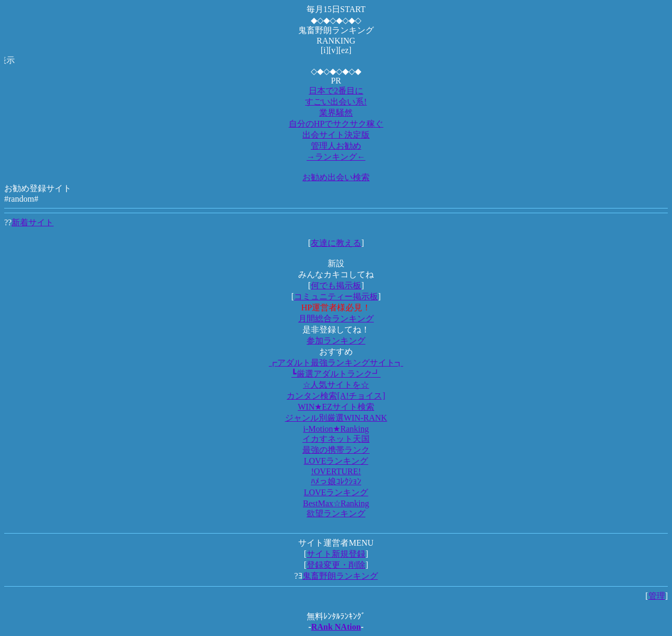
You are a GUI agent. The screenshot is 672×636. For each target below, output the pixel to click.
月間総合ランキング (336, 319)
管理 (657, 596)
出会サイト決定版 (336, 135)
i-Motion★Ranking (336, 429)
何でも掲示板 (336, 285)
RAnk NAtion (336, 627)
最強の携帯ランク (336, 450)
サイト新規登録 (336, 554)
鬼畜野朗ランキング (340, 576)
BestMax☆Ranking (336, 503)
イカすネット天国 (336, 439)
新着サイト (33, 222)
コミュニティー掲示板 (336, 296)
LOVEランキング (336, 461)
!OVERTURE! (336, 471)
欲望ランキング (336, 513)
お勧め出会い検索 (336, 177)
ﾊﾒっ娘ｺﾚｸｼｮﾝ (336, 481)
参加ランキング (336, 341)
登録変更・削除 (336, 565)
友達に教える (336, 243)
